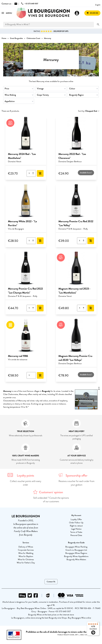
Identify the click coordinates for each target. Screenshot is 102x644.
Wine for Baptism (26, 556)
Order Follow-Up (76, 523)
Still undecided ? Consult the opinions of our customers (51, 500)
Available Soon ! (86, 173)
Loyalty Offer (76, 519)
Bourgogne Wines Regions (76, 553)
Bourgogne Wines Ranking (76, 547)
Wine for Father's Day (26, 563)
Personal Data (76, 535)
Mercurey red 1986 (18, 356)
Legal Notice (76, 529)
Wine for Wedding (26, 553)
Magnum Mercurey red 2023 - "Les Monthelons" (74, 291)
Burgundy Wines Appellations (76, 556)
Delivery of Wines (26, 547)
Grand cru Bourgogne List (76, 550)
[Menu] (98, 623)
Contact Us (51, 582)
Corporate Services (26, 550)
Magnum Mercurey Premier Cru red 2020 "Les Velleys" (75, 358)
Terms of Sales (76, 532)
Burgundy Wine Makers (76, 559)
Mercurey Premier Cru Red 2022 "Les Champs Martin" (25, 291)
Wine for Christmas (26, 559)
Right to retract (76, 526)
